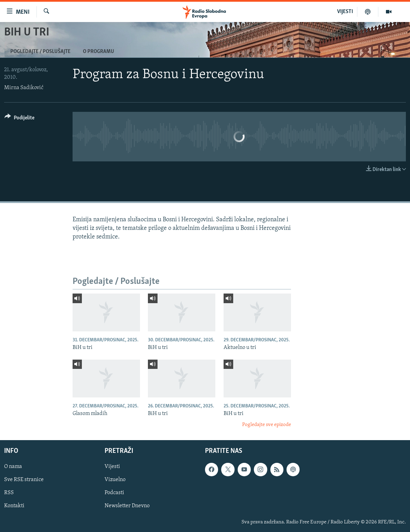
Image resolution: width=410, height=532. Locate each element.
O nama (13, 467)
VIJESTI (345, 12)
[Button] (19, 119)
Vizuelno (115, 480)
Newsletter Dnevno (127, 506)
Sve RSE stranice (24, 480)
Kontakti (14, 506)
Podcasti (114, 493)
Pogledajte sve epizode (267, 425)
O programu (99, 52)
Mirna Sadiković (24, 88)
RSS (9, 493)
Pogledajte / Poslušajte (40, 52)
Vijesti (112, 467)
